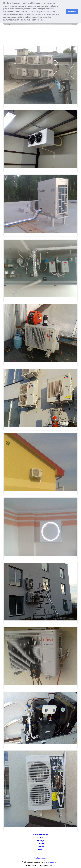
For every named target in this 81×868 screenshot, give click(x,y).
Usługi (40, 841)
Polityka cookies (40, 858)
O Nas (40, 838)
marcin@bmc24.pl (51, 863)
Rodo (41, 849)
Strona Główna (40, 835)
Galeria (40, 846)
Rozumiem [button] (72, 12)
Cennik (40, 843)
